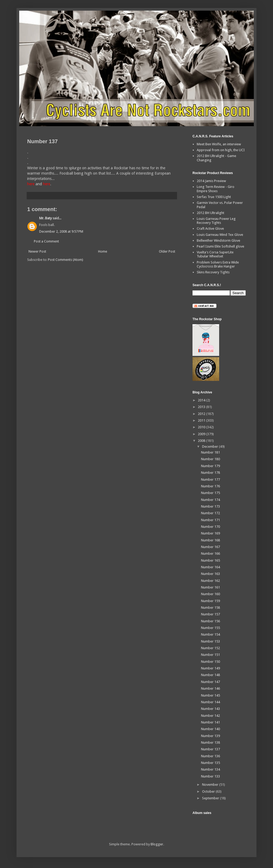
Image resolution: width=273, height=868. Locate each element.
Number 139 (210, 736)
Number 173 (210, 506)
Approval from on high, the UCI (221, 150)
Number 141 (210, 722)
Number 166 (210, 554)
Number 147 (210, 682)
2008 (202, 441)
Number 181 (210, 452)
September (211, 798)
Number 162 (210, 581)
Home (103, 251)
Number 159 (210, 601)
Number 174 (210, 500)
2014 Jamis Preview (211, 181)
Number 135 (210, 763)
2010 (202, 427)
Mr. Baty (45, 218)
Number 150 (210, 662)
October (209, 791)
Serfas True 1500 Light (214, 197)
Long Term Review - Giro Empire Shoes (216, 189)
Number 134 (210, 769)
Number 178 (210, 473)
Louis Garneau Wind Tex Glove (220, 235)
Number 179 (210, 466)
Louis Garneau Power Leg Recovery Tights (216, 221)
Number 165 (210, 560)
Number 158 (210, 608)
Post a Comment (46, 241)
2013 (202, 407)
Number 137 (210, 749)
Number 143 (210, 709)
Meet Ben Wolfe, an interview (219, 144)
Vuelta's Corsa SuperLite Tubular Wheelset (215, 254)
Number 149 (210, 668)
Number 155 (210, 628)
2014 (202, 400)
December (210, 447)
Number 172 (210, 513)
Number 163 (210, 574)
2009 (202, 434)
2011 (202, 420)
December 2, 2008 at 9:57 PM (61, 231)
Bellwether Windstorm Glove (218, 240)
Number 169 (210, 533)
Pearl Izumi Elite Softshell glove (220, 246)
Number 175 (210, 493)
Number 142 (210, 716)
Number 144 (210, 702)
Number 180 (210, 459)
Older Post (167, 251)
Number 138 (210, 742)
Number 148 (210, 675)
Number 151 (210, 655)
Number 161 (210, 587)
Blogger (157, 844)
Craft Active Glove (210, 229)
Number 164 (210, 567)
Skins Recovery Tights (213, 272)
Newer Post (37, 251)
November (211, 785)
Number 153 (210, 641)
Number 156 (210, 621)
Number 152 (210, 648)
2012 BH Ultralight (210, 213)
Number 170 (210, 527)
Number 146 (210, 688)
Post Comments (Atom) (66, 260)
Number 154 (210, 634)
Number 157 (210, 614)
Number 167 (210, 547)
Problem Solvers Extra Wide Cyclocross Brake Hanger (218, 264)
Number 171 (210, 520)
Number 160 (210, 594)
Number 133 (210, 776)
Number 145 (210, 695)
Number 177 (210, 480)
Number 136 (210, 756)
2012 (202, 414)
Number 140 (210, 729)
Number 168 (210, 540)
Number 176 (210, 486)
